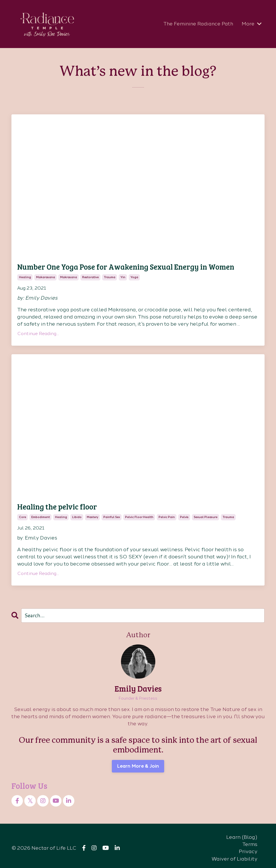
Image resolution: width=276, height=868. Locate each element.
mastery (92, 513)
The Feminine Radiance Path (197, 24)
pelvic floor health (139, 513)
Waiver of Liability (235, 854)
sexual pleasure (205, 513)
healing (25, 275)
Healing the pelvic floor (49, 503)
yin (123, 275)
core (22, 513)
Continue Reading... (38, 332)
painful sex (112, 513)
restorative (90, 275)
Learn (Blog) (242, 833)
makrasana (68, 275)
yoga (134, 275)
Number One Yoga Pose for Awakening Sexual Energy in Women (103, 266)
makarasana (45, 275)
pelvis (184, 513)
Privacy (248, 847)
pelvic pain (167, 513)
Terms (250, 840)
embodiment (40, 513)
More (252, 24)
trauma (110, 275)
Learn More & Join (138, 762)
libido (77, 513)
